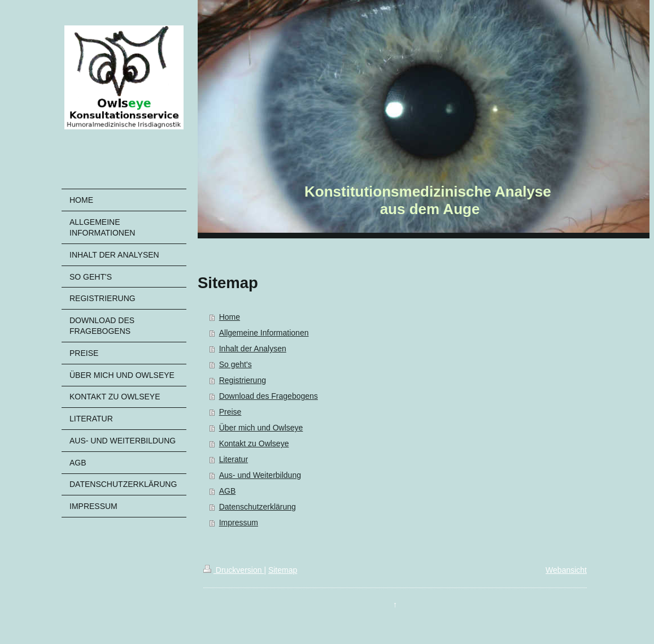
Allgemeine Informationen (264, 333)
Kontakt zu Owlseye (254, 443)
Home (230, 317)
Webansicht (566, 570)
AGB (228, 491)
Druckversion (234, 570)
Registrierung (243, 380)
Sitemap (283, 570)
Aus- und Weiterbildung (260, 475)
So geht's (236, 364)
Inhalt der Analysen (253, 349)
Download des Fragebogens (269, 396)
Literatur (234, 459)
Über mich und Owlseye (261, 428)
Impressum (239, 523)
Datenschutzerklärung (258, 507)
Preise (230, 412)
